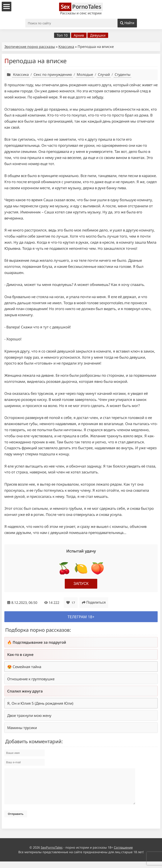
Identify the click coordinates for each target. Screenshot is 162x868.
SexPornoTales (52, 854)
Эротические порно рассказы (30, 47)
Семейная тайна (27, 667)
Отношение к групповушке (31, 679)
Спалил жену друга (25, 691)
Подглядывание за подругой (39, 642)
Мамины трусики (22, 728)
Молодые (85, 74)
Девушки (98, 35)
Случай (104, 74)
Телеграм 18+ (81, 617)
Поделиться (94, 602)
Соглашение (123, 854)
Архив (79, 35)
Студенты (123, 74)
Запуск (81, 584)
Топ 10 (62, 35)
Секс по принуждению (53, 74)
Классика (66, 47)
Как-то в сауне (20, 654)
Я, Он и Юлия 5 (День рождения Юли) (40, 703)
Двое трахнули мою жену (29, 715)
